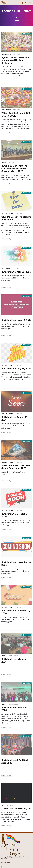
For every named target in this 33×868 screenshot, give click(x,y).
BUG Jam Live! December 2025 (14, 709)
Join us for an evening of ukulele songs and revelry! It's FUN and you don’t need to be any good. (16, 278)
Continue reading (6, 80)
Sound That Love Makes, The (16, 809)
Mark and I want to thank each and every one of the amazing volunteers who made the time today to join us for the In (16, 177)
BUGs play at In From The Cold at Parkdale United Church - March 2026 (14, 169)
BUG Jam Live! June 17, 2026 (16, 320)
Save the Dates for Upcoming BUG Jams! (16, 218)
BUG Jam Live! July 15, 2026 (16, 369)
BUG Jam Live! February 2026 (14, 660)
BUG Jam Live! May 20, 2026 (16, 272)
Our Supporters (6, 863)
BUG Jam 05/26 (6, 269)
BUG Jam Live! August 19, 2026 (15, 418)
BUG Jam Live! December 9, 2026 (16, 612)
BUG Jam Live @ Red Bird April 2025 (15, 762)
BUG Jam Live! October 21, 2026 (15, 515)
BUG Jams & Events (7, 214)
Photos (4, 163)
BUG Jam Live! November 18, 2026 (16, 564)
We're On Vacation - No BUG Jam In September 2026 (16, 467)
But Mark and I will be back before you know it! (15, 473)
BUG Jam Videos (6, 54)
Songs (4, 805)
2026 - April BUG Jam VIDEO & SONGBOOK (16, 114)
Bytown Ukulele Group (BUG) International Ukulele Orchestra (16, 60)
